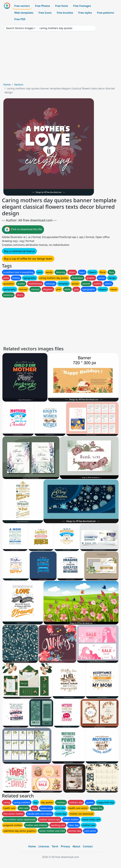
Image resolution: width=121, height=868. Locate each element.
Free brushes (65, 13)
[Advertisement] (60, 58)
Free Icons (45, 13)
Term (55, 846)
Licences (44, 846)
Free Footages (82, 6)
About (76, 846)
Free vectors (22, 6)
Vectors (19, 85)
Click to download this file (23, 230)
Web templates (24, 13)
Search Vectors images (20, 28)
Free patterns (105, 13)
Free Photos (42, 6)
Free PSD (20, 19)
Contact (88, 846)
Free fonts (62, 6)
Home (7, 85)
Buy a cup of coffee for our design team (28, 259)
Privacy (65, 846)
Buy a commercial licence (19, 251)
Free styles (85, 13)
